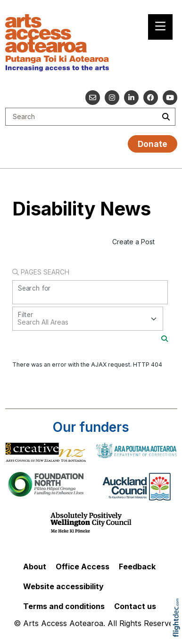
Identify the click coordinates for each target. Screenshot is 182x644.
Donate (153, 144)
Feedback (137, 567)
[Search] (165, 339)
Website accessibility (63, 586)
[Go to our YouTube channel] (170, 98)
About (35, 567)
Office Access (83, 567)
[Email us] (93, 98)
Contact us (135, 606)
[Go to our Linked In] (131, 98)
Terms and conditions (64, 606)
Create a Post (133, 242)
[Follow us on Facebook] (151, 98)
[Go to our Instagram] (112, 98)
